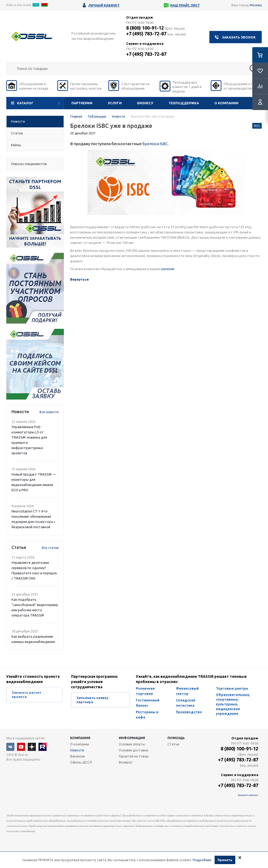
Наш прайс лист (185, 5)
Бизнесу (145, 103)
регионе (168, 269)
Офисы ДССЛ (81, 762)
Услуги (115, 103)
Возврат (126, 762)
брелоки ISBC (155, 144)
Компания (80, 738)
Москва (256, 5)
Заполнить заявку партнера (92, 700)
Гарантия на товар (134, 756)
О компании (226, 103)
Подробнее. (202, 860)
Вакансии (77, 756)
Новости (77, 750)
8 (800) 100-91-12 (145, 28)
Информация (132, 738)
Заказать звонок (239, 37)
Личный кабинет (104, 5)
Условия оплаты (132, 744)
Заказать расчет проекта (27, 695)
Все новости (49, 412)
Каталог (25, 103)
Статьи (173, 744)
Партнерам (82, 103)
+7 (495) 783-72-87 (146, 34)
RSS (257, 126)
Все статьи (50, 548)
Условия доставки (133, 750)
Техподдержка (184, 103)
